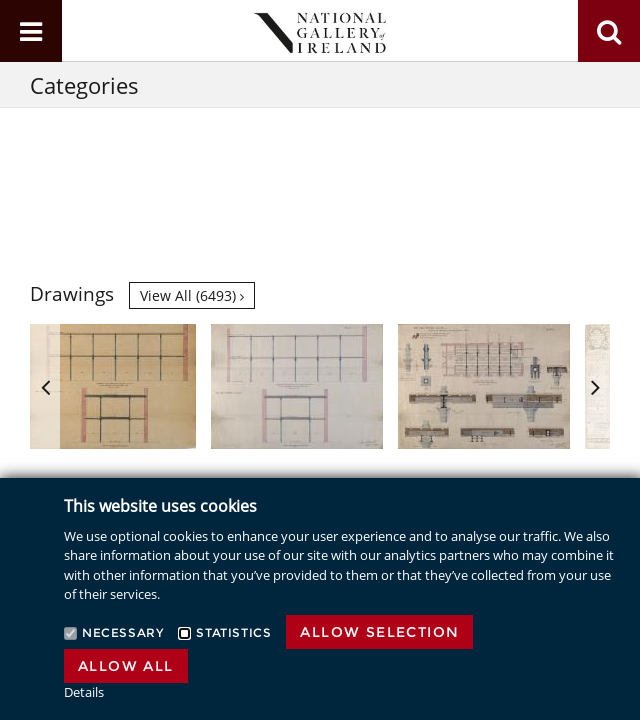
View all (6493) (192, 295)
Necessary (122, 632)
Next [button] (595, 386)
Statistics (233, 632)
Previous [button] (45, 386)
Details (84, 692)
